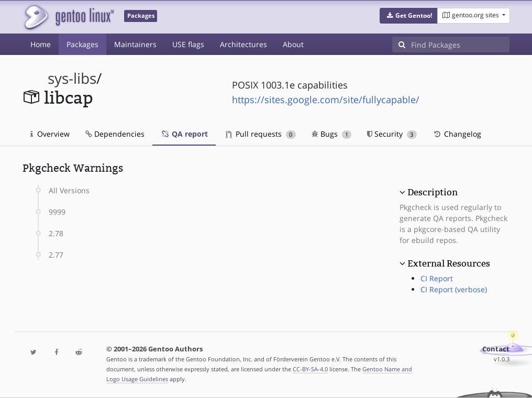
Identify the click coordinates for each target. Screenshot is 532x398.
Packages (82, 44)
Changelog (457, 134)
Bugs (332, 134)
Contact (496, 349)
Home (41, 44)
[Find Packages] (460, 45)
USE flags (188, 44)
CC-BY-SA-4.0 (310, 369)
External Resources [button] (449, 263)
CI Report (437, 278)
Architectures (243, 44)
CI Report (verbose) (454, 289)
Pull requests (261, 134)
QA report (184, 134)
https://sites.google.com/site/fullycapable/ (326, 99)
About (293, 44)
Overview (50, 134)
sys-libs (72, 78)
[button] (409, 16)
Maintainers (135, 44)
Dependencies (115, 134)
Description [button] (433, 192)
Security (392, 134)
